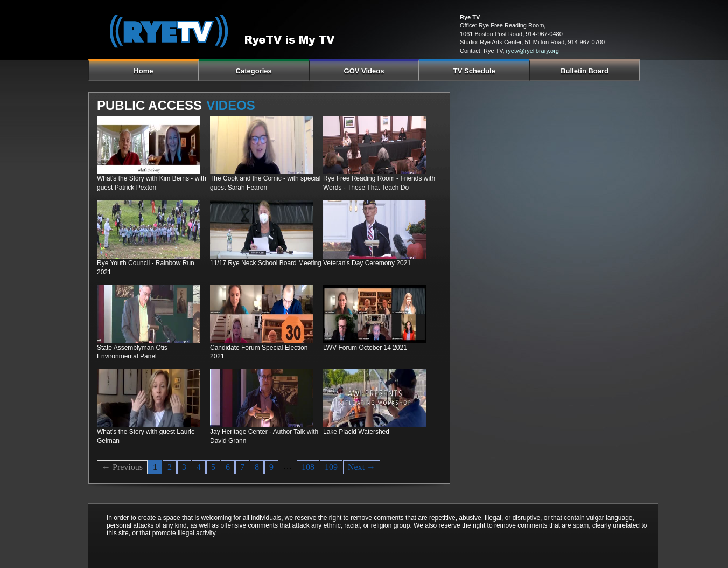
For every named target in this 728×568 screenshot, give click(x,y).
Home (143, 71)
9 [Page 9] (271, 467)
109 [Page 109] (331, 467)
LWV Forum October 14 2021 (365, 348)
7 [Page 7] (242, 467)
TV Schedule (474, 71)
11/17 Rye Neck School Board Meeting (266, 263)
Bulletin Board (584, 71)
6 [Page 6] (228, 467)
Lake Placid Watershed (356, 432)
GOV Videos (364, 71)
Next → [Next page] (362, 467)
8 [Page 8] (257, 467)
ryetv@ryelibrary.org (533, 51)
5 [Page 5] (213, 467)
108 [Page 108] (308, 467)
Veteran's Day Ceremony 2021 (367, 263)
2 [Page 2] (170, 467)
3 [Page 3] (184, 467)
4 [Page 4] (199, 467)
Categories (254, 71)
